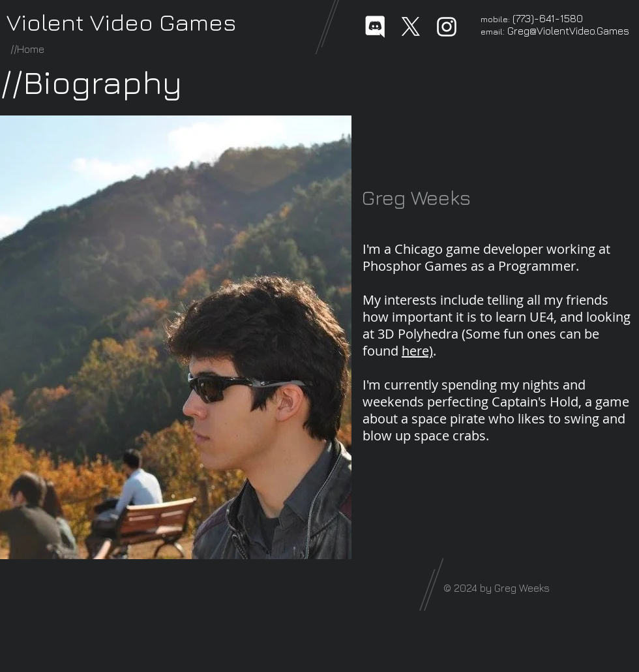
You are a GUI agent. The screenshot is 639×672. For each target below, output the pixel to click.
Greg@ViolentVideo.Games (568, 31)
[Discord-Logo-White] (375, 27)
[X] (411, 27)
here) (417, 351)
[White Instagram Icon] (447, 27)
